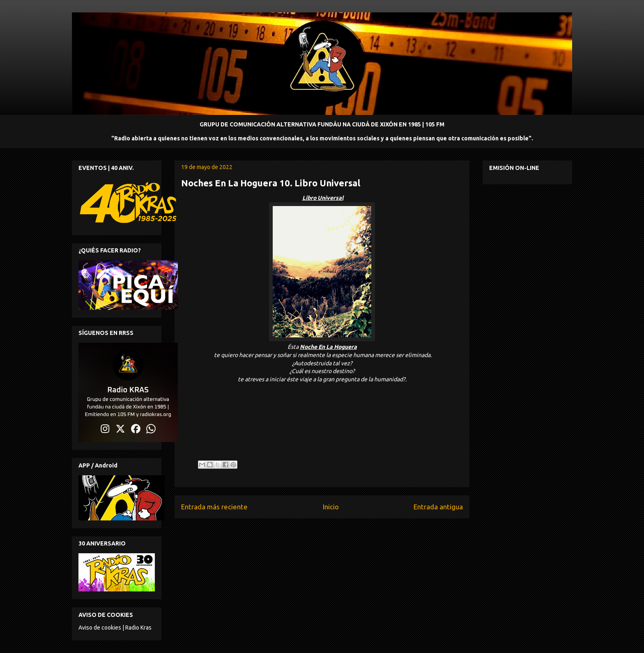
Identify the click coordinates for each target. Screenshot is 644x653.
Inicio (331, 507)
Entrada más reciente (214, 507)
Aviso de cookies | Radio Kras (115, 628)
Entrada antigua (438, 507)
